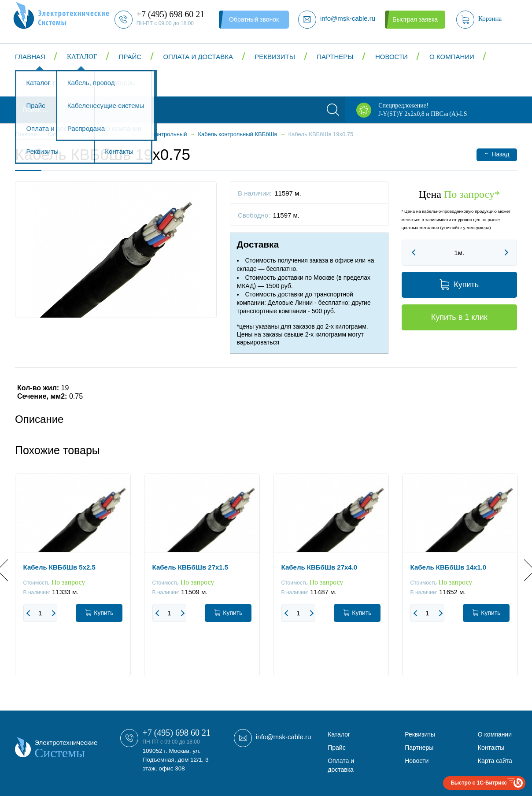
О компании (452, 57)
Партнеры (335, 57)
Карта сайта (495, 761)
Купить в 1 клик (459, 317)
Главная (30, 57)
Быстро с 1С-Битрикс (479, 783)
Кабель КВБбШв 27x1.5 (190, 567)
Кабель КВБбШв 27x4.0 (320, 567)
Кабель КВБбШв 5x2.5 (59, 567)
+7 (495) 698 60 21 (176, 733)
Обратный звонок (254, 19)
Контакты (44, 83)
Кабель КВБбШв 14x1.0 (449, 567)
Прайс (130, 57)
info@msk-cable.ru (283, 737)
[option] (73, 581)
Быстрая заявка (415, 19)
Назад (497, 154)
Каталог (82, 56)
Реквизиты (275, 57)
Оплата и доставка (198, 57)
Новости (392, 57)
